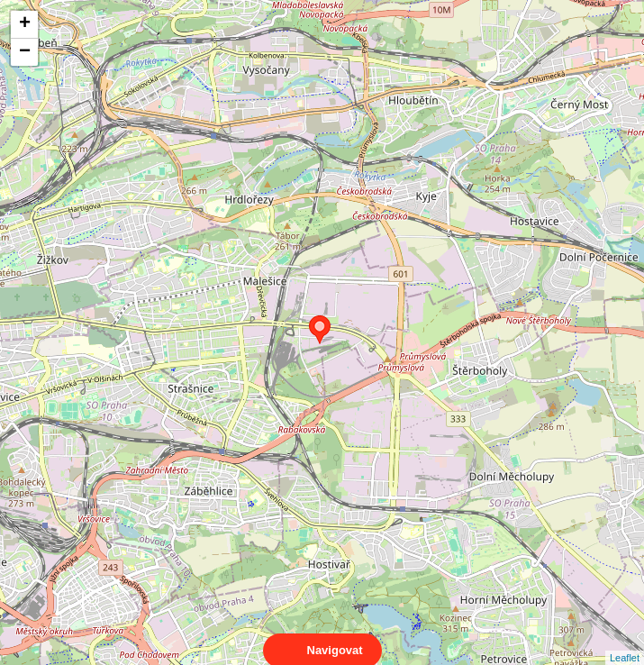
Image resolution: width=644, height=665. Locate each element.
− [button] (25, 52)
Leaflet (625, 642)
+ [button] (25, 24)
